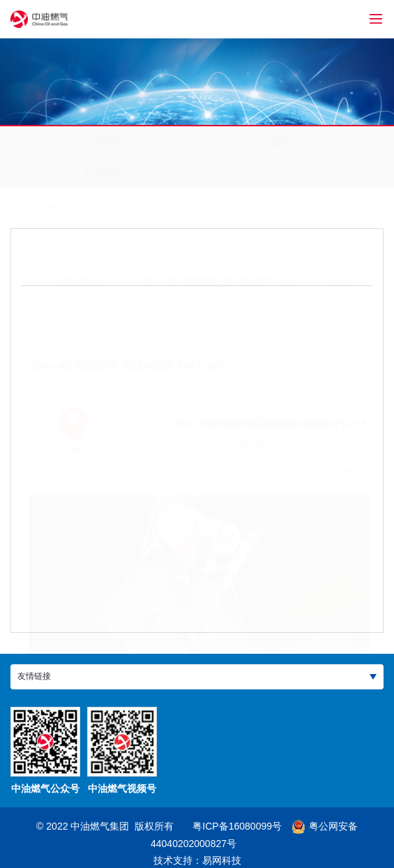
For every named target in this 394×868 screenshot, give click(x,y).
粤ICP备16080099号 (237, 826)
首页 (39, 208)
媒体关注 (290, 142)
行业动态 (104, 172)
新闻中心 (79, 208)
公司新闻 (104, 142)
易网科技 (222, 860)
